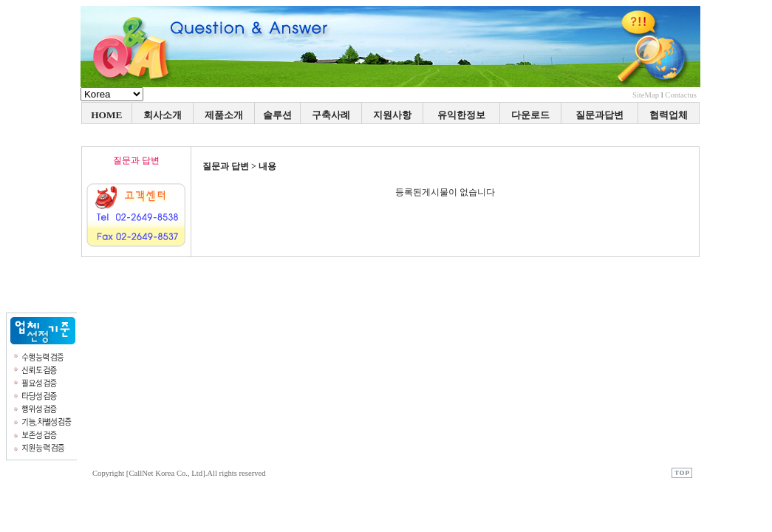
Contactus (681, 95)
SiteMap (646, 95)
